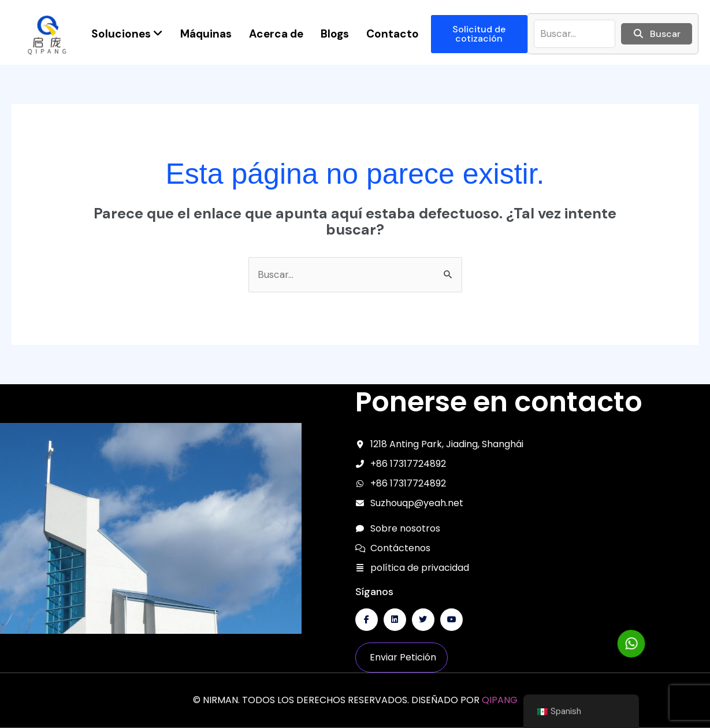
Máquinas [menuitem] (206, 34)
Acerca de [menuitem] (276, 34)
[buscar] (575, 34)
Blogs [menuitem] (335, 34)
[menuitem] (127, 34)
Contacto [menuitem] (393, 34)
